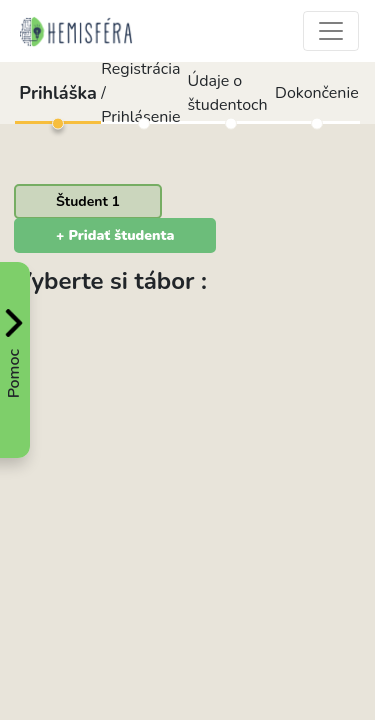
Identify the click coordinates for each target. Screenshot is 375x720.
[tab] (88, 201)
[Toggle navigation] (331, 31)
